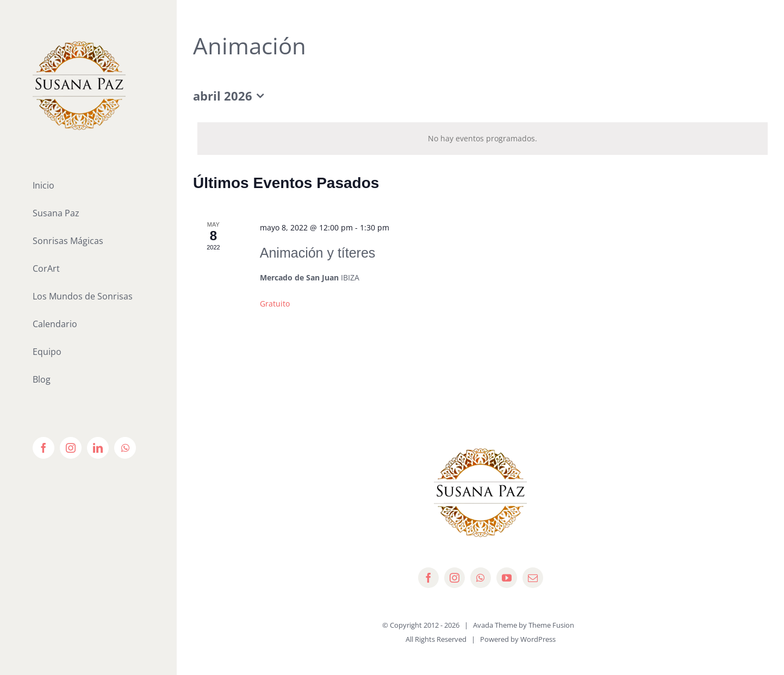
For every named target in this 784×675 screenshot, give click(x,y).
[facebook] (428, 578)
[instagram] (455, 578)
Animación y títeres (318, 253)
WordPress (538, 639)
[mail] (533, 578)
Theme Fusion (551, 625)
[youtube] (507, 578)
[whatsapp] (481, 578)
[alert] (483, 139)
